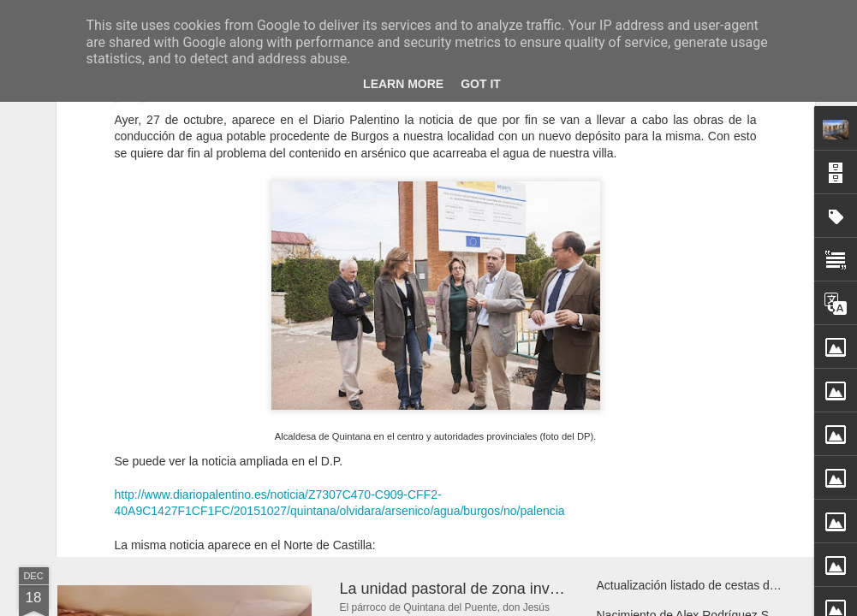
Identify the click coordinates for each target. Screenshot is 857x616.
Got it (481, 84)
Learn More (403, 84)
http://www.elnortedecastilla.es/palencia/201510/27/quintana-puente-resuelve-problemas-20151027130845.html (411, 399)
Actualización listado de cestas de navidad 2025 (724, 585)
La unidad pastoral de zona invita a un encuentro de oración (545, 589)
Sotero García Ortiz (525, 423)
